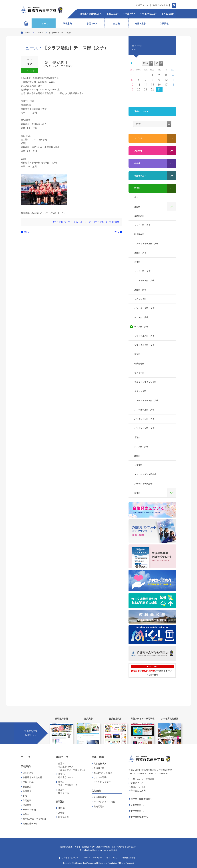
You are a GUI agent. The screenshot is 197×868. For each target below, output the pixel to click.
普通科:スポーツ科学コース (68, 784)
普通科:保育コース (64, 791)
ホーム (28, 33)
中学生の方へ (137, 811)
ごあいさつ (28, 773)
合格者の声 (99, 768)
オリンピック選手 (102, 782)
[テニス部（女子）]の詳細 (107, 222)
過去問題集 (99, 806)
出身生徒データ (30, 824)
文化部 (61, 813)
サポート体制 (29, 810)
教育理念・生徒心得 (32, 777)
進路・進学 (98, 757)
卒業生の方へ (137, 805)
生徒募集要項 (100, 797)
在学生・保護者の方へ (141, 799)
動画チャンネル (160, 5)
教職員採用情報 (129, 858)
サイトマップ (112, 858)
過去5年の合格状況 (103, 773)
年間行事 (27, 800)
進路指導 (27, 805)
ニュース (39, 33)
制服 (25, 796)
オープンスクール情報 (104, 802)
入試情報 (96, 791)
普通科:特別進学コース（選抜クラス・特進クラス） (72, 767)
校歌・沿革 (28, 782)
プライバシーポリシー (92, 858)
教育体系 (27, 787)
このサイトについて (70, 858)
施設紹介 (27, 791)
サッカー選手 (100, 777)
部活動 (60, 802)
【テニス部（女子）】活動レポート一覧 (71, 222)
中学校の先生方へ (139, 817)
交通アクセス (142, 5)
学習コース (62, 757)
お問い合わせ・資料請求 (142, 779)
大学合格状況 (100, 764)
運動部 (61, 808)
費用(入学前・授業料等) (34, 819)
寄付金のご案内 (138, 791)
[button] (131, 63)
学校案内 (26, 766)
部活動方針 (64, 817)
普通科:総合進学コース (66, 776)
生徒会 (26, 814)
